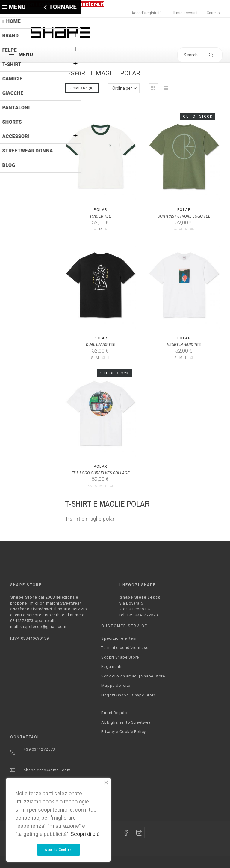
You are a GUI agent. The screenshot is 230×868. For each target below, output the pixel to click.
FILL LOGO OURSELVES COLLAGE (101, 473)
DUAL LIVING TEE (101, 344)
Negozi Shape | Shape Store (128, 695)
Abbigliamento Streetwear (127, 722)
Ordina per (122, 88)
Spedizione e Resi (119, 638)
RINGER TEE (101, 216)
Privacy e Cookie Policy (124, 732)
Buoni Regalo (114, 713)
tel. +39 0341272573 (139, 615)
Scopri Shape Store (120, 657)
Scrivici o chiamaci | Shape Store (133, 676)
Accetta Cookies (59, 850)
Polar (100, 210)
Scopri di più (85, 834)
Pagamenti (111, 667)
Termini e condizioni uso (125, 648)
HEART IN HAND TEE (184, 344)
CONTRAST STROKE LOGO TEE (184, 216)
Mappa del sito (116, 685)
